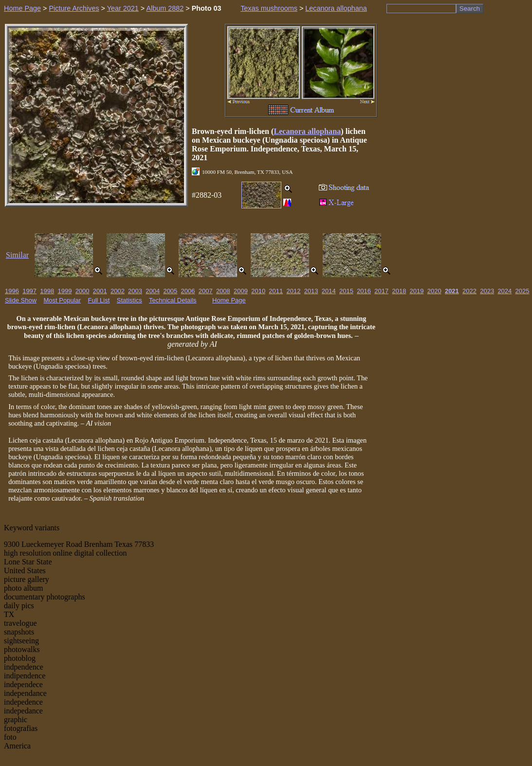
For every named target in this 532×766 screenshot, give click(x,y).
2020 (434, 291)
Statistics (129, 300)
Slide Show (21, 300)
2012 (294, 291)
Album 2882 (165, 8)
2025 (523, 291)
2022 (469, 291)
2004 (153, 291)
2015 (346, 291)
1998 (47, 291)
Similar (17, 255)
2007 (206, 291)
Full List (99, 300)
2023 (487, 291)
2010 (258, 291)
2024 (504, 291)
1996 (12, 291)
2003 (135, 291)
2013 (311, 291)
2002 (118, 291)
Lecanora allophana (336, 8)
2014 (329, 291)
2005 (170, 291)
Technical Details (173, 300)
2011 (276, 291)
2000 (83, 291)
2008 (223, 291)
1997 (29, 291)
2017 (381, 291)
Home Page (22, 8)
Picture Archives (74, 8)
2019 (417, 291)
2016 (364, 291)
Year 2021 (123, 8)
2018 (399, 291)
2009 (241, 291)
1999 (64, 291)
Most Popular (63, 300)
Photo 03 (207, 8)
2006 (188, 291)
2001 (100, 291)
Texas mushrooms (269, 8)
